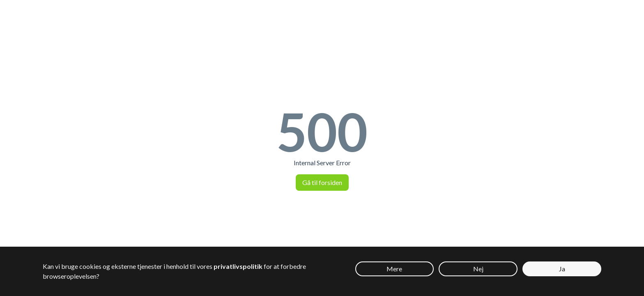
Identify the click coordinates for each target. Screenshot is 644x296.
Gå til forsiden (322, 182)
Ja (562, 269)
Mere (394, 269)
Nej (478, 269)
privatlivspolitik (238, 266)
